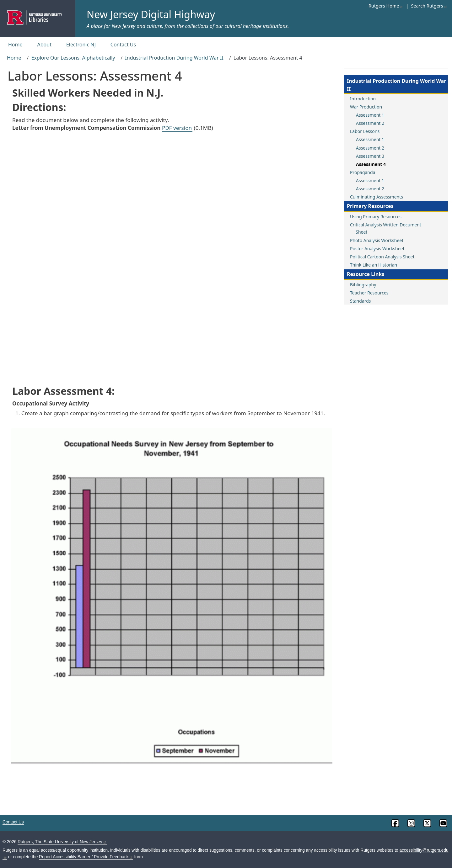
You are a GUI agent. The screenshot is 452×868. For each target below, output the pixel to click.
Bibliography (363, 285)
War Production (366, 107)
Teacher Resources (369, 293)
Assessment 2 (370, 123)
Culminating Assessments (377, 197)
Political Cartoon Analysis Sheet (382, 257)
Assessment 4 (371, 164)
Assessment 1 (370, 115)
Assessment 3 (370, 156)
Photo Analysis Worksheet (377, 240)
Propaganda (363, 172)
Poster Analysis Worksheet (377, 249)
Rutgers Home (386, 6)
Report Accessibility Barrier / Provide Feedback (86, 857)
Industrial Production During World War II (174, 58)
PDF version (177, 128)
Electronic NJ (81, 45)
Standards (361, 301)
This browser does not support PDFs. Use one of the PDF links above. (172, 257)
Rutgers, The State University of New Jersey (62, 842)
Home (15, 45)
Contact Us (123, 45)
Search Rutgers (429, 6)
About (44, 45)
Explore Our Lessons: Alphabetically (73, 58)
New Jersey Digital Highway (151, 14)
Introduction (363, 99)
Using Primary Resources (376, 217)
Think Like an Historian (374, 265)
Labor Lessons (365, 131)
